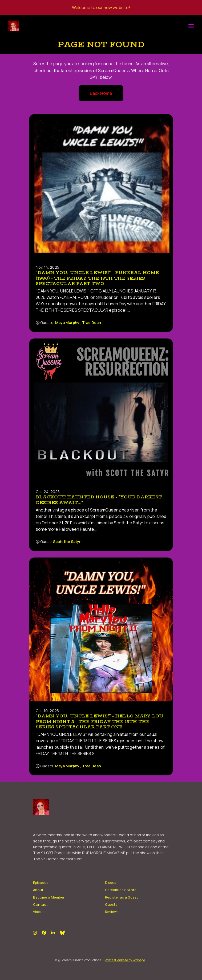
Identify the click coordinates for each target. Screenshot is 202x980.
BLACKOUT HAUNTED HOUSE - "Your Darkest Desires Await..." (99, 500)
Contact (40, 904)
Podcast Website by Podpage (125, 960)
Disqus (111, 883)
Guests (111, 904)
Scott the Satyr (67, 542)
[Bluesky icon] (62, 933)
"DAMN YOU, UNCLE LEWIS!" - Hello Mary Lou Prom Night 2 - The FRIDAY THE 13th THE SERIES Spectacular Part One (100, 722)
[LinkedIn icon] (53, 933)
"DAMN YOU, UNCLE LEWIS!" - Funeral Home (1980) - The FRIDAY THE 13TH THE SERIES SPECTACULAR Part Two (97, 278)
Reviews (112, 912)
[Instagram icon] (35, 933)
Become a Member (49, 897)
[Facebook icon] (44, 933)
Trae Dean (92, 323)
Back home (101, 93)
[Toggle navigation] (191, 26)
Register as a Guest (122, 897)
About (38, 890)
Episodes (41, 883)
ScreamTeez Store (121, 890)
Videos (39, 912)
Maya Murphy (67, 323)
